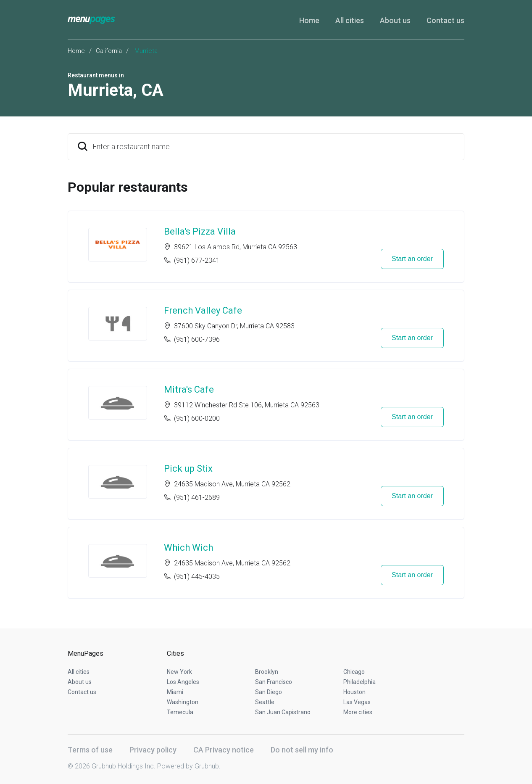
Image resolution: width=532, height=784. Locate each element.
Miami (175, 692)
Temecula (180, 712)
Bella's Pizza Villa (200, 231)
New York (179, 672)
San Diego (269, 692)
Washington (183, 702)
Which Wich (188, 548)
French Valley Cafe (203, 310)
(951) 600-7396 (197, 339)
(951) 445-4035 (197, 577)
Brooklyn (267, 672)
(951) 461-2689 (197, 498)
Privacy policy (153, 750)
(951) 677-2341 (197, 260)
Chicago (354, 672)
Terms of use (90, 750)
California (109, 51)
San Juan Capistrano (283, 712)
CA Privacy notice (224, 750)
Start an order (412, 259)
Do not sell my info (302, 750)
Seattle (265, 702)
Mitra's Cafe (189, 389)
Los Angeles (183, 682)
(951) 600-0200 (197, 418)
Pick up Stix (188, 469)
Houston (354, 692)
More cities (358, 712)
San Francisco (274, 682)
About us (395, 20)
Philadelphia (359, 682)
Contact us (445, 20)
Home (309, 20)
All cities (350, 20)
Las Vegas (357, 702)
